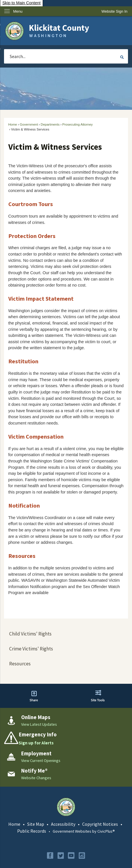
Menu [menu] (18, 11)
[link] (114, 11)
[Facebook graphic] (50, 855)
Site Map (36, 824)
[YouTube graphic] (71, 855)
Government (29, 124)
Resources (20, 664)
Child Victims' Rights (30, 634)
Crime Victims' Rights (31, 649)
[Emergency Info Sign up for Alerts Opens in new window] (66, 739)
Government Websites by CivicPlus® (84, 831)
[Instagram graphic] (82, 855)
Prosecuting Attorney (78, 124)
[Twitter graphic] (61, 855)
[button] (122, 57)
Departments (50, 124)
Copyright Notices (100, 824)
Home (13, 124)
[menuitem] (66, 634)
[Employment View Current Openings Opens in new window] (66, 757)
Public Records (32, 831)
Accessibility (63, 824)
